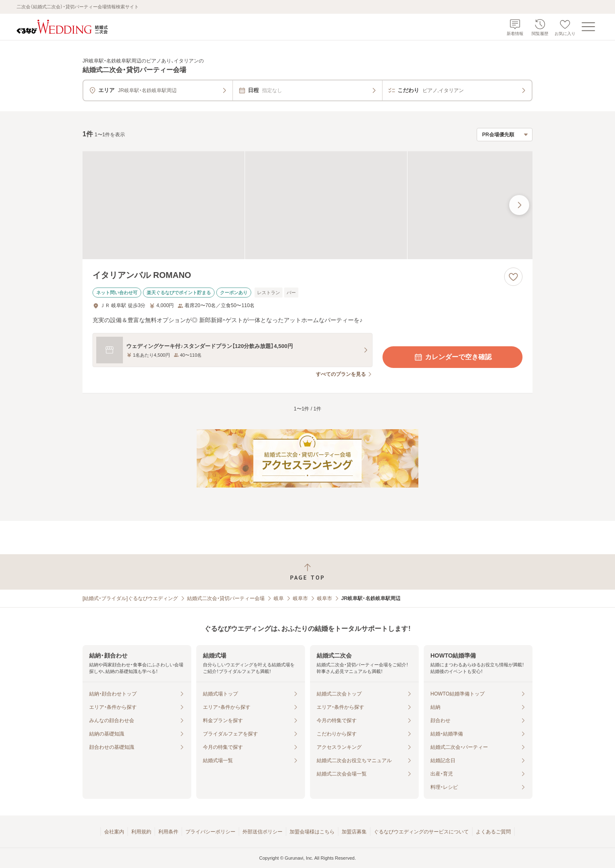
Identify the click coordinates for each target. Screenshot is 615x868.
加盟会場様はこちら (312, 832)
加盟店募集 (354, 832)
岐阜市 (300, 598)
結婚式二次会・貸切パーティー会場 (226, 598)
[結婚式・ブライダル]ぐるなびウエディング (130, 598)
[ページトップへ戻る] (307, 572)
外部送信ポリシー (262, 832)
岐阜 (279, 598)
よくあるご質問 (493, 832)
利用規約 (141, 832)
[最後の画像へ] (519, 205)
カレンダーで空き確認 (452, 357)
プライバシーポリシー (210, 832)
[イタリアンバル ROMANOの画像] (307, 205)
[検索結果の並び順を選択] (505, 135)
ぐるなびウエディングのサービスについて (421, 832)
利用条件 (168, 832)
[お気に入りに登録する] (513, 277)
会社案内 (114, 832)
